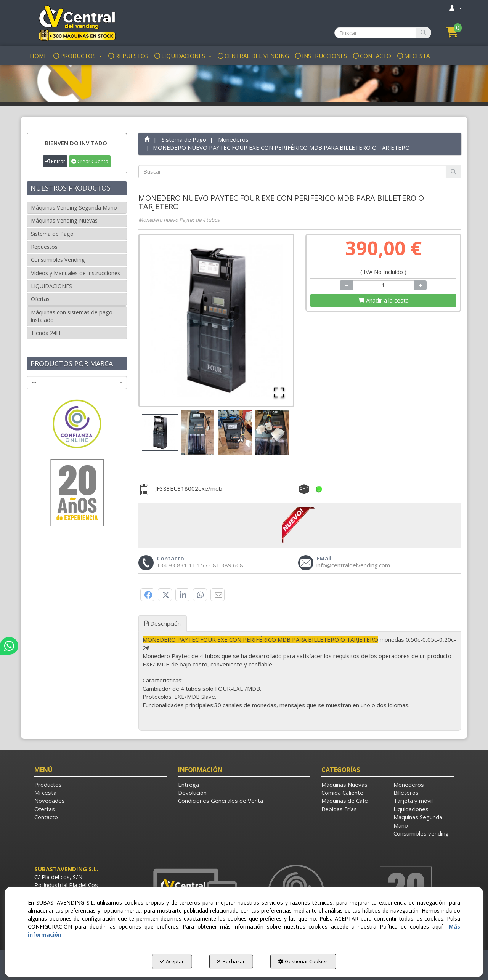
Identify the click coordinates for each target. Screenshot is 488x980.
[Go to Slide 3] (235, 433)
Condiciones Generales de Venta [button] (221, 801)
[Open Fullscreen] (279, 392)
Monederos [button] (409, 785)
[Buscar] (423, 33)
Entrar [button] (55, 161)
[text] (292, 172)
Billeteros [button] (406, 793)
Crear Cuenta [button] (90, 161)
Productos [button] (48, 785)
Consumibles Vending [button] (58, 260)
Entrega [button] (189, 785)
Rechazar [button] (231, 961)
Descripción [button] (163, 623)
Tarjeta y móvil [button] (413, 801)
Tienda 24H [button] (46, 333)
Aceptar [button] (172, 961)
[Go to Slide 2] (197, 433)
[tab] (300, 672)
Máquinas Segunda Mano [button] (418, 821)
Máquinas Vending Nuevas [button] (64, 220)
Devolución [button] (192, 793)
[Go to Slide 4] (272, 433)
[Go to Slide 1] (160, 432)
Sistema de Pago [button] (52, 234)
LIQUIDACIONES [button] (51, 286)
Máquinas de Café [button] (345, 801)
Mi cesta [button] (45, 793)
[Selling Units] (384, 285)
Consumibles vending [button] (421, 833)
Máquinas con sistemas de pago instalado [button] (72, 316)
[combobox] (77, 383)
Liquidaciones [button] (411, 809)
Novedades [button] (50, 801)
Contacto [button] (46, 817)
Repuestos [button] (44, 247)
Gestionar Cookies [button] (303, 961)
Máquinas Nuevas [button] (344, 785)
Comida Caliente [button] (342, 793)
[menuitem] (455, 8)
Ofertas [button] (40, 299)
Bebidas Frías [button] (339, 809)
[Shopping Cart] (383, 300)
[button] (77, 23)
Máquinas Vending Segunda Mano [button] (74, 207)
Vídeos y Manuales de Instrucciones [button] (75, 273)
